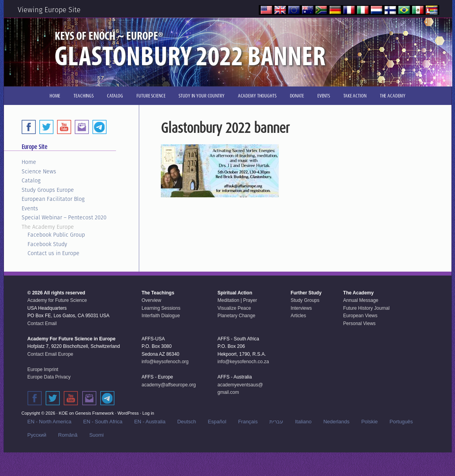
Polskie (370, 422)
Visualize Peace (234, 308)
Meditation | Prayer (237, 300)
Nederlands (336, 422)
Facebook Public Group (56, 235)
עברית (276, 422)
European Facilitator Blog (53, 199)
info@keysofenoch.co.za (243, 362)
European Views (360, 316)
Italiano (303, 422)
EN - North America (50, 422)
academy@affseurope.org (169, 385)
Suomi (97, 435)
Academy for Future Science (57, 300)
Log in (148, 413)
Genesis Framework (94, 413)
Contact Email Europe (51, 354)
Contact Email (42, 323)
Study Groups (305, 300)
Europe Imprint (43, 369)
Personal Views (360, 323)
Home (29, 162)
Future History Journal (367, 308)
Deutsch (187, 422)
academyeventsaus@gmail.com (240, 389)
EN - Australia (150, 422)
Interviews (301, 308)
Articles (298, 316)
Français (248, 422)
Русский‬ (37, 435)
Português (401, 422)
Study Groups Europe (48, 190)
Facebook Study (47, 244)
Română (68, 435)
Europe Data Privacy (49, 377)
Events (30, 208)
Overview (151, 300)
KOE (63, 413)
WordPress (128, 413)
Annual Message (361, 300)
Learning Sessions (161, 308)
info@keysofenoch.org (165, 362)
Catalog (31, 180)
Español (217, 422)
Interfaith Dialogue (161, 316)
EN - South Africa (103, 422)
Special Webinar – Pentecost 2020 (64, 217)
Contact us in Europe (53, 253)
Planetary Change (236, 316)
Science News (39, 171)
